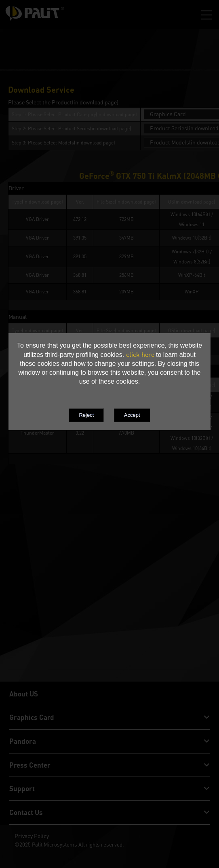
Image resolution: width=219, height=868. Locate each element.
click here (140, 354)
